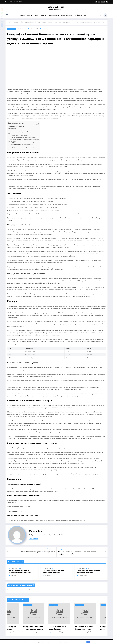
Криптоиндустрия (67, 15)
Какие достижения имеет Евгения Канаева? (24, 143)
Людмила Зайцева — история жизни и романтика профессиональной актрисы (77, 553)
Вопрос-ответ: (13, 141)
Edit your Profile (58, 535)
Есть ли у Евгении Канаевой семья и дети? (24, 148)
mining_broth (23, 29)
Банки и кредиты (54, 15)
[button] (37, 124)
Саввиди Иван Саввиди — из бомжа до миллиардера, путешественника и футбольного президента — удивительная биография (21, 571)
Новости (29, 15)
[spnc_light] (105, 15)
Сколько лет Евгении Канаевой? (22, 146)
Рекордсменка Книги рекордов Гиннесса (22, 132)
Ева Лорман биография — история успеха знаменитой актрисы (53, 571)
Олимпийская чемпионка (18, 130)
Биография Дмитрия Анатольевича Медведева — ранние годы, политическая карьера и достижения (18, 628)
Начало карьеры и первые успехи (20, 136)
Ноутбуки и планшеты (81, 15)
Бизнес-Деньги (56, 7)
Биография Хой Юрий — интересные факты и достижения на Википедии (43, 628)
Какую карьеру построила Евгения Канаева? (24, 144)
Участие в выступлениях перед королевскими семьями (25, 139)
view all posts (33, 539)
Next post (61, 549)
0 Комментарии (45, 29)
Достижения (12, 128)
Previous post (51, 549)
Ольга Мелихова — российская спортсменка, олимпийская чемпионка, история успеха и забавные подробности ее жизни (68, 628)
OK (88, 642)
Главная (22, 15)
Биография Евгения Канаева (16, 126)
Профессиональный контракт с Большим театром (24, 137)
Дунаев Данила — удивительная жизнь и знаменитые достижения (89, 571)
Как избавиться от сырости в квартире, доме (38, 552)
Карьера (11, 134)
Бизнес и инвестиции (40, 15)
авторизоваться (40, 590)
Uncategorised (12, 29)
